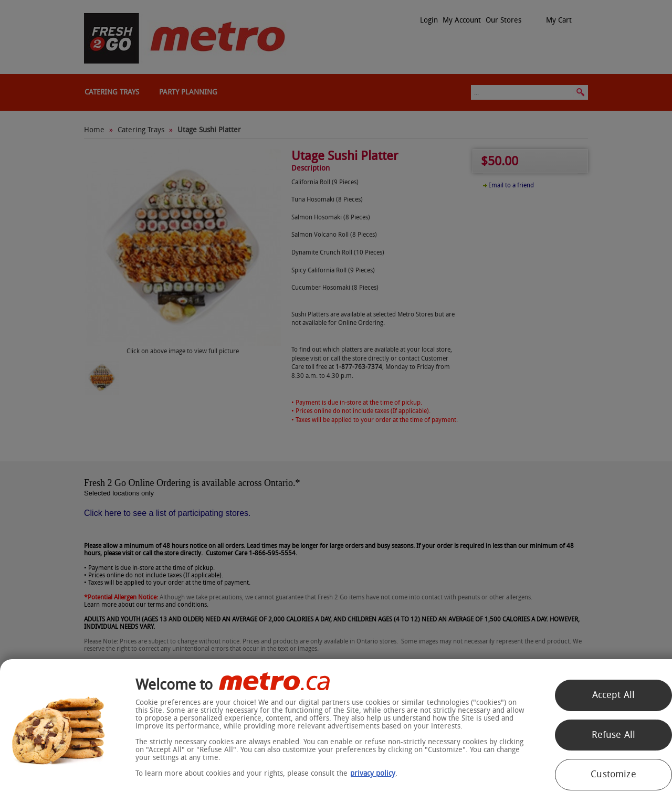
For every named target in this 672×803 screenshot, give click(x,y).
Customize (613, 774)
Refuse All (614, 735)
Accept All (614, 695)
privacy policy (373, 773)
